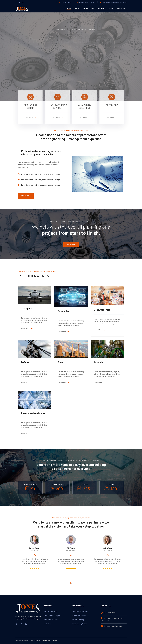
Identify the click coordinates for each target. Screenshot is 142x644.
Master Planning (78, 620)
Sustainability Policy (79, 624)
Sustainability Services (80, 612)
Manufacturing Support (52, 616)
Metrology (48, 624)
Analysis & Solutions (51, 620)
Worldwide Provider (79, 616)
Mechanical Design (51, 612)
